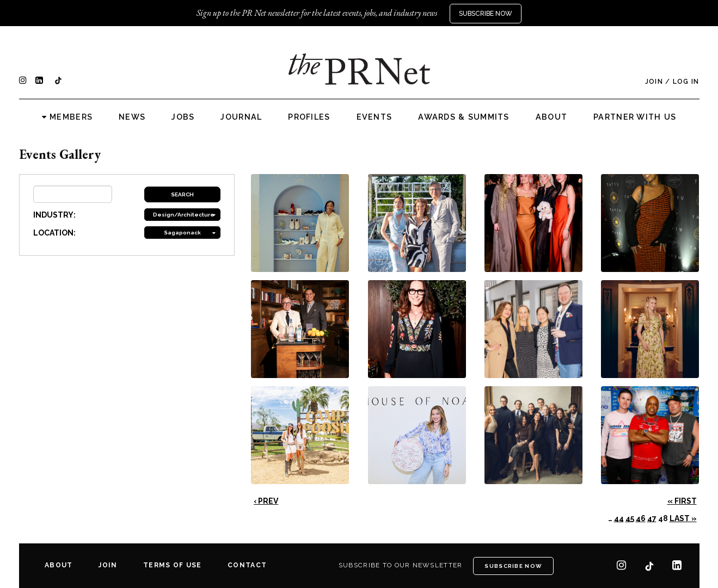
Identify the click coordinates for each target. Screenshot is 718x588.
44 (619, 518)
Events (375, 117)
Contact (247, 565)
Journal (241, 117)
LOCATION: (54, 233)
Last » (683, 518)
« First (682, 501)
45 (630, 518)
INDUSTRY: (54, 215)
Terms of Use (172, 565)
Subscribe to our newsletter (401, 565)
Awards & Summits (464, 117)
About (551, 117)
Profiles (309, 117)
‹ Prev (266, 501)
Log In (686, 82)
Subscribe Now (486, 14)
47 (652, 518)
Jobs (183, 117)
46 (641, 518)
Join (654, 82)
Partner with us (635, 117)
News (132, 117)
